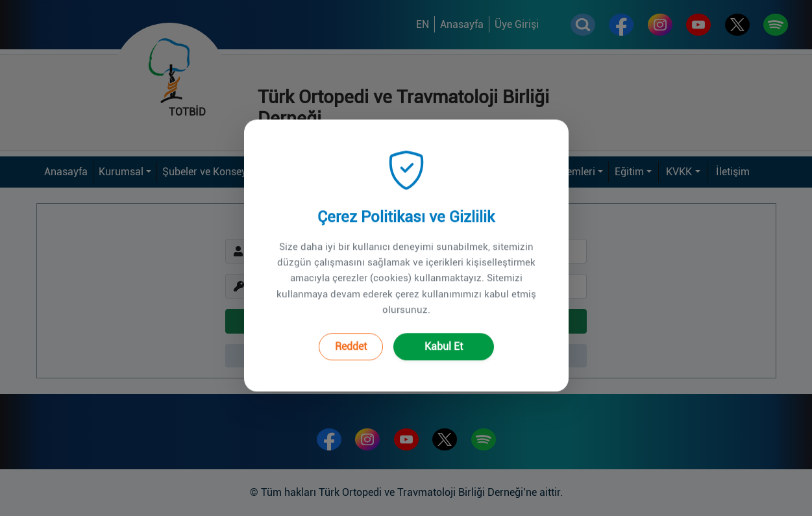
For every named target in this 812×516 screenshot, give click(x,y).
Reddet (351, 330)
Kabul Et (444, 330)
